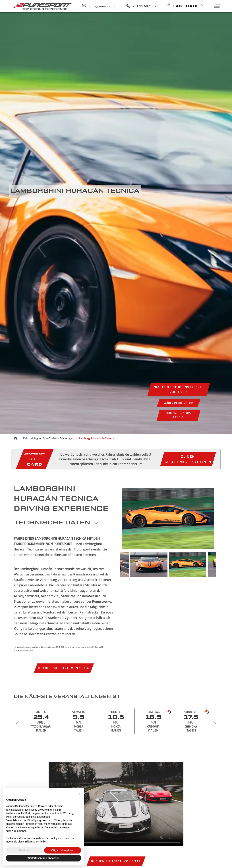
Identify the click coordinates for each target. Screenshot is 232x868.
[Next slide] (215, 724)
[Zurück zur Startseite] (17, 438)
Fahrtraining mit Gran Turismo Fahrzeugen (48, 438)
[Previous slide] (17, 724)
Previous (115, 566)
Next (221, 566)
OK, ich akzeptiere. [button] (63, 850)
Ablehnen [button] (24, 850)
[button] (216, 6)
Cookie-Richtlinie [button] (27, 817)
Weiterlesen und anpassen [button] (43, 858)
